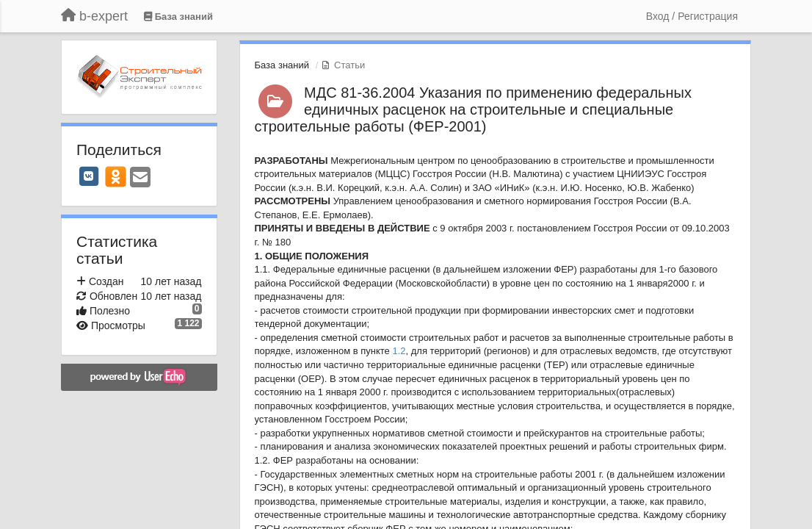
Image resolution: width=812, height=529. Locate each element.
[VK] (89, 176)
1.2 (399, 351)
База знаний (282, 65)
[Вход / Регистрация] (692, 16)
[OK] (116, 176)
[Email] (140, 178)
